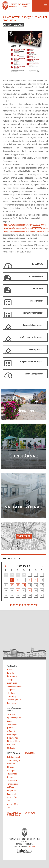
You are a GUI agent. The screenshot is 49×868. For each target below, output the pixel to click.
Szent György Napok (34, 374)
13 (18, 585)
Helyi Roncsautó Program (32, 362)
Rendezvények (37, 301)
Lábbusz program (35, 349)
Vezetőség (11, 714)
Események (12, 703)
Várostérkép (24, 536)
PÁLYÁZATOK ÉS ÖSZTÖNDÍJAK (14, 814)
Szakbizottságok (14, 760)
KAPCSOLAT (30, 813)
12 (12, 585)
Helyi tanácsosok (14, 757)
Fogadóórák (38, 264)
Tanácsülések (12, 781)
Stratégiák (11, 748)
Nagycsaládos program (33, 325)
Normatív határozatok (33, 313)
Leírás (10, 670)
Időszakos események (24, 605)
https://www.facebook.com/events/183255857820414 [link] (25, 228)
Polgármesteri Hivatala (20, 7)
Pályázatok (11, 745)
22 (30, 590)
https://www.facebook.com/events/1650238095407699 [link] (26, 232)
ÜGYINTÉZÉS (30, 753)
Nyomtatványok (36, 276)
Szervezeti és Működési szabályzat (12, 767)
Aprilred (32, 846)
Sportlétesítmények (15, 686)
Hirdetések (38, 289)
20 (18, 590)
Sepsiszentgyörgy (19, 4)
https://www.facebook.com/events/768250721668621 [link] (25, 225)
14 (24, 585)
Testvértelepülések (14, 700)
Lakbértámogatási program (31, 337)
